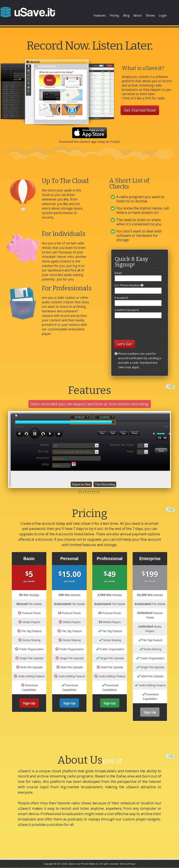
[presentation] (142, 327)
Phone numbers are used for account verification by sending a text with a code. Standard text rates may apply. (140, 360)
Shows (150, 15)
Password (138, 301)
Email (138, 276)
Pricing (114, 15)
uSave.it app (88, 142)
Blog (126, 15)
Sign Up (29, 703)
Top (171, 386)
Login (163, 15)
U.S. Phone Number (138, 288)
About (138, 15)
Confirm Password (138, 313)
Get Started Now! (140, 110)
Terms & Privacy (127, 864)
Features (100, 15)
